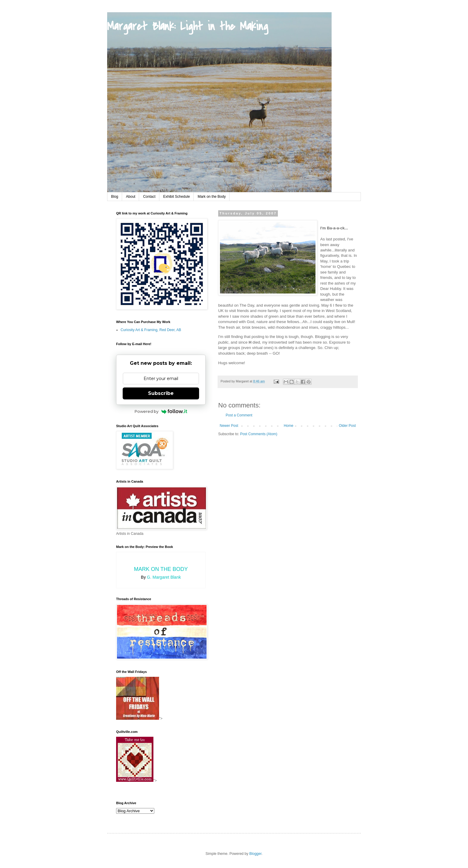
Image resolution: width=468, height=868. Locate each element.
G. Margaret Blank (164, 577)
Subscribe (161, 393)
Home (289, 426)
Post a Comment (239, 415)
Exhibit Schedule (177, 197)
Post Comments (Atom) (259, 434)
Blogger (255, 854)
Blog (115, 197)
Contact (149, 197)
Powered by (161, 411)
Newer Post (229, 426)
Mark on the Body (212, 197)
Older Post (347, 426)
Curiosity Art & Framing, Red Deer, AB (151, 330)
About (131, 197)
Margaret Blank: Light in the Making (188, 27)
